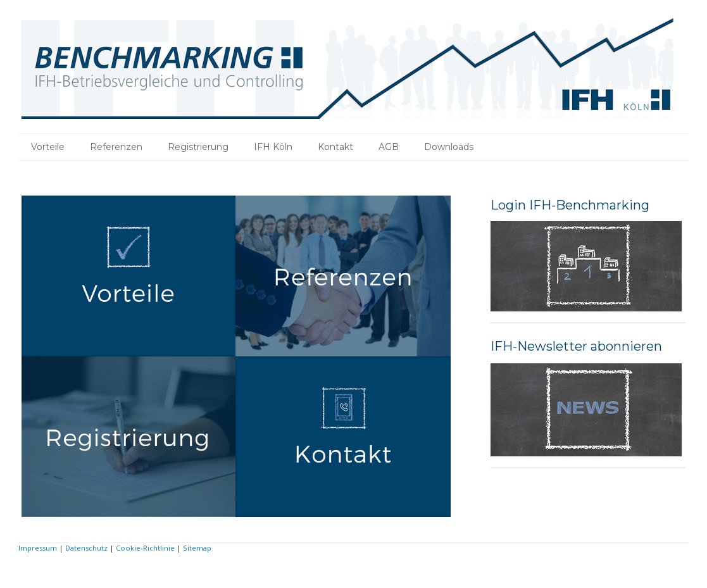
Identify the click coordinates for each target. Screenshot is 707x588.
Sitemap (197, 548)
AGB (389, 147)
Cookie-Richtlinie (145, 548)
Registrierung (198, 147)
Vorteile (48, 147)
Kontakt (335, 147)
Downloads (449, 147)
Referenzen (116, 147)
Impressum (38, 548)
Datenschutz (86, 548)
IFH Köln (273, 147)
